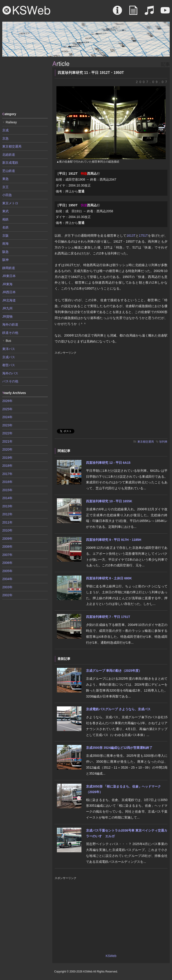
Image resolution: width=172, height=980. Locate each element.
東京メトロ (10, 203)
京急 (5, 138)
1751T (143, 236)
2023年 (7, 425)
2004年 (7, 579)
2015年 (7, 490)
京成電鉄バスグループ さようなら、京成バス (118, 709)
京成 (5, 130)
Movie (165, 13)
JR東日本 (9, 276)
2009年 (7, 539)
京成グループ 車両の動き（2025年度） (114, 671)
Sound (149, 13)
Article (133, 13)
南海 (5, 244)
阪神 (5, 260)
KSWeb (26, 10)
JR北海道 (9, 300)
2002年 (7, 595)
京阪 (5, 236)
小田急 (7, 195)
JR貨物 (7, 316)
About (117, 13)
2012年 (7, 514)
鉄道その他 (10, 333)
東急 (5, 179)
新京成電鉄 (10, 163)
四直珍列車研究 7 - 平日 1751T (108, 617)
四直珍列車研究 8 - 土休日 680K (109, 578)
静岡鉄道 (9, 268)
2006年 (7, 563)
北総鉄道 (9, 155)
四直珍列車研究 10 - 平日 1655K (109, 501)
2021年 (7, 441)
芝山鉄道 (9, 171)
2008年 (7, 547)
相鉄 (5, 219)
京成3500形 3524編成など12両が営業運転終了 (119, 748)
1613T (131, 236)
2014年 (7, 498)
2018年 (7, 466)
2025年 (7, 409)
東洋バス (9, 349)
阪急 (5, 252)
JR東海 (7, 284)
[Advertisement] (25, 84)
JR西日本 (9, 292)
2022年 (7, 433)
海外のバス (10, 373)
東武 (5, 211)
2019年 (7, 458)
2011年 (7, 522)
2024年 (7, 417)
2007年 (7, 555)
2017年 (7, 474)
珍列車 (163, 442)
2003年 (7, 587)
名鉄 (5, 227)
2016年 (7, 482)
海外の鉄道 (10, 324)
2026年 (7, 401)
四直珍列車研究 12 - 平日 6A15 (108, 463)
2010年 (7, 530)
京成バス (9, 357)
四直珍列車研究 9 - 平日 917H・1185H (114, 540)
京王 (5, 187)
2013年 (7, 506)
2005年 (7, 571)
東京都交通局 (146, 442)
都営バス (9, 365)
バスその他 (10, 381)
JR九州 (7, 308)
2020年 (7, 449)
